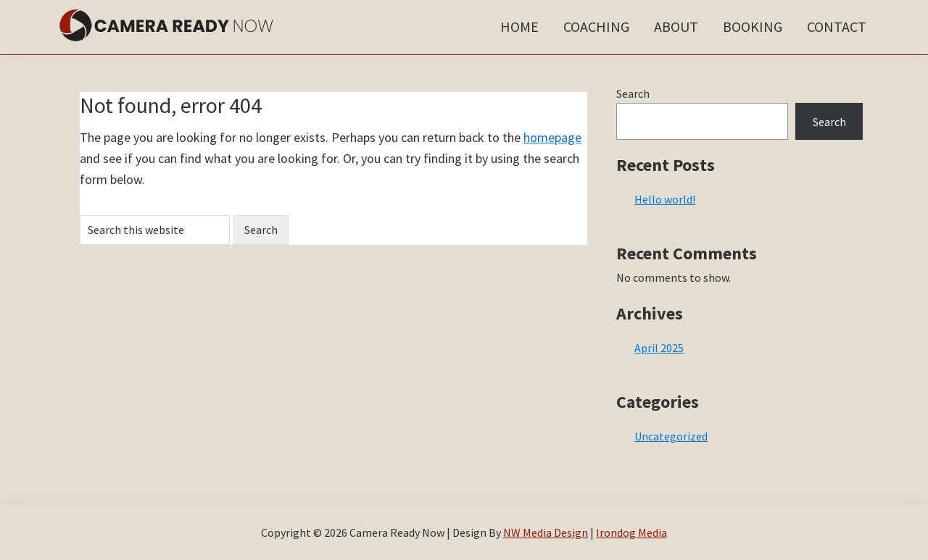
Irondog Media (631, 532)
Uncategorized (671, 436)
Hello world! (665, 199)
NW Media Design (546, 532)
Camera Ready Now (167, 25)
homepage (552, 137)
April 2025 (659, 348)
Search (633, 93)
